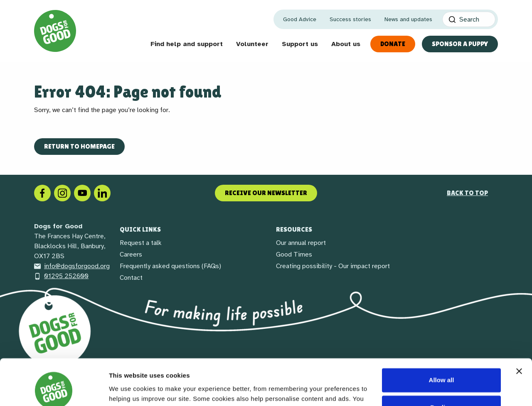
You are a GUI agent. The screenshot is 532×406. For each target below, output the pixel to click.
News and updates (408, 19)
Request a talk (141, 243)
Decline (441, 366)
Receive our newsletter (266, 193)
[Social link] (82, 193)
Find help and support (187, 44)
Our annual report (301, 243)
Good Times (294, 254)
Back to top (467, 193)
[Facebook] (42, 193)
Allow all (442, 339)
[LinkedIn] (102, 193)
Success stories (350, 19)
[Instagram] (62, 193)
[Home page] (55, 31)
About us (346, 44)
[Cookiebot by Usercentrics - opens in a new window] (54, 390)
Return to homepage (79, 146)
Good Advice (300, 19)
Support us (300, 44)
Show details (128, 390)
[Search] (469, 19)
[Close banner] (519, 330)
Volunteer (252, 44)
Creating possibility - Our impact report (333, 266)
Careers (131, 254)
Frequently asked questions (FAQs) (170, 266)
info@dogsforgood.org (72, 266)
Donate (393, 44)
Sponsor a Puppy (460, 44)
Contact (131, 278)
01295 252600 (61, 276)
